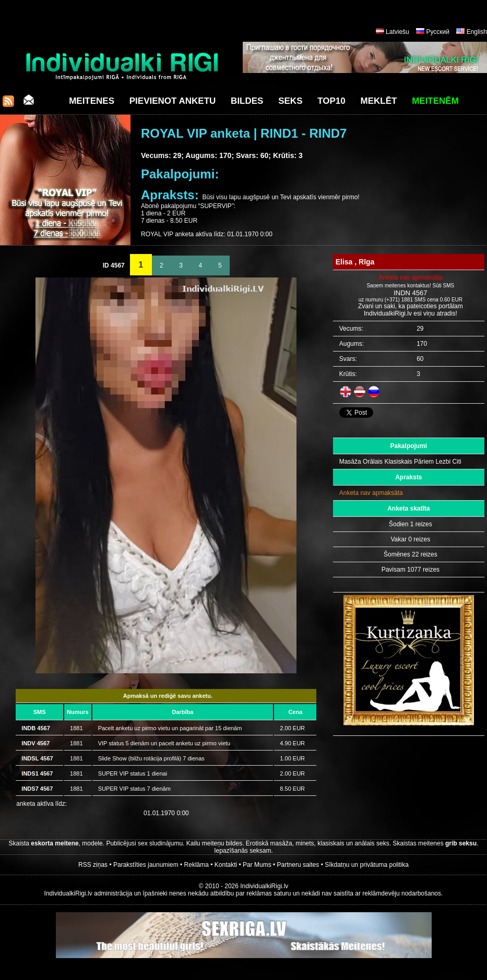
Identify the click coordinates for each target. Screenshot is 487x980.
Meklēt (379, 101)
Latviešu (397, 32)
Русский (438, 32)
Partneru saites (298, 865)
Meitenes (92, 101)
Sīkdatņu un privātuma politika (367, 865)
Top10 (331, 101)
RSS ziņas (93, 865)
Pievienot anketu (173, 101)
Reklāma (197, 865)
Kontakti (226, 865)
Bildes (247, 101)
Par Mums (257, 865)
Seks (290, 101)
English (477, 32)
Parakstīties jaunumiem (146, 865)
